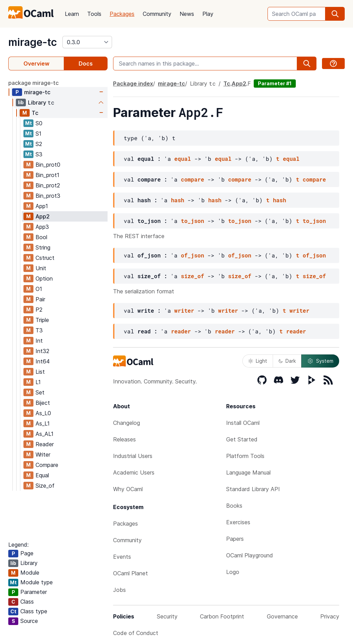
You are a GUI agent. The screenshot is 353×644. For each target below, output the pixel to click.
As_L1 (43, 423)
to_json (193, 221)
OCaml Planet (130, 573)
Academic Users (134, 472)
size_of (193, 276)
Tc (35, 113)
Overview (36, 64)
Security (167, 616)
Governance (282, 616)
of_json (193, 255)
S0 (39, 123)
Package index (133, 84)
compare (193, 179)
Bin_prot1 (47, 175)
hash (178, 200)
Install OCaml (243, 423)
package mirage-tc (33, 83)
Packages (122, 14)
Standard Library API (253, 489)
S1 (38, 134)
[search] (335, 14)
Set (40, 392)
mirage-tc (33, 42)
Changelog (127, 423)
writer (184, 310)
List (40, 372)
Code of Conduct (136, 633)
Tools (94, 14)
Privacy (330, 616)
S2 (39, 144)
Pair (40, 299)
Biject (43, 403)
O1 (39, 289)
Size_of (45, 486)
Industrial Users (133, 456)
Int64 (43, 361)
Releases (124, 439)
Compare (47, 465)
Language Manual (248, 472)
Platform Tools (245, 456)
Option (44, 279)
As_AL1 (44, 434)
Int (39, 341)
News (187, 14)
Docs (86, 64)
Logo (233, 572)
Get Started (242, 439)
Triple (42, 320)
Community (157, 14)
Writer (43, 455)
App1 (42, 206)
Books (234, 506)
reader (181, 331)
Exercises (238, 522)
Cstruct (45, 258)
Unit (41, 268)
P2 (39, 310)
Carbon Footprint (222, 616)
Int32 (42, 351)
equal (183, 159)
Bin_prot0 (48, 165)
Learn (72, 14)
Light (258, 361)
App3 (42, 227)
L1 (38, 382)
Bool (41, 237)
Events (122, 557)
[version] (87, 42)
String (43, 247)
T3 (39, 330)
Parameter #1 (275, 83)
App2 (43, 216)
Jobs (119, 590)
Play (208, 14)
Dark (287, 361)
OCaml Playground (250, 555)
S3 (39, 154)
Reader (45, 444)
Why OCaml (128, 489)
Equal (42, 475)
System (320, 361)
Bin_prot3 (48, 196)
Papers (235, 539)
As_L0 (43, 413)
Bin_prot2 (48, 185)
